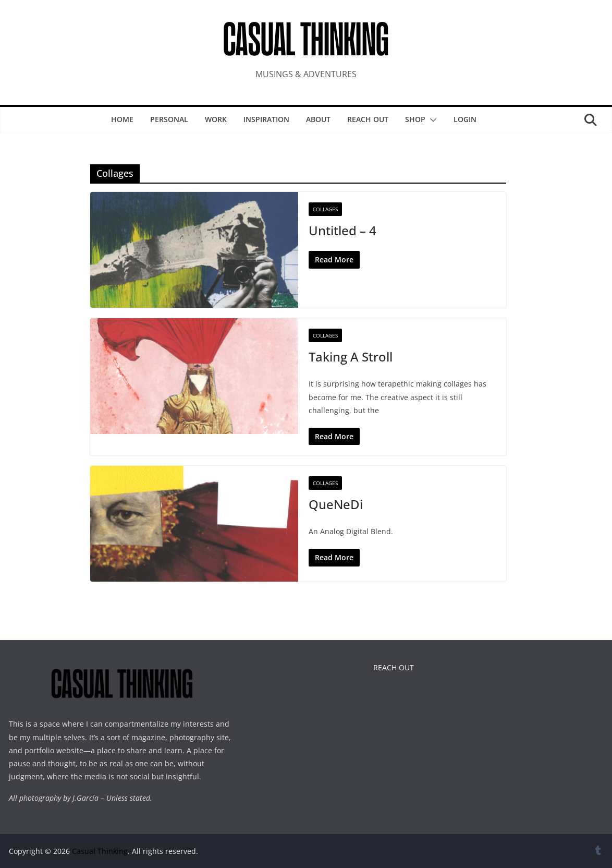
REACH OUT (394, 667)
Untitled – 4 (342, 230)
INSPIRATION (266, 119)
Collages (325, 209)
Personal (169, 119)
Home (122, 119)
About (318, 119)
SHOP (415, 119)
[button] (431, 120)
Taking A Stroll (351, 357)
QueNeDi (336, 504)
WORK (216, 119)
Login (465, 119)
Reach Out (368, 119)
